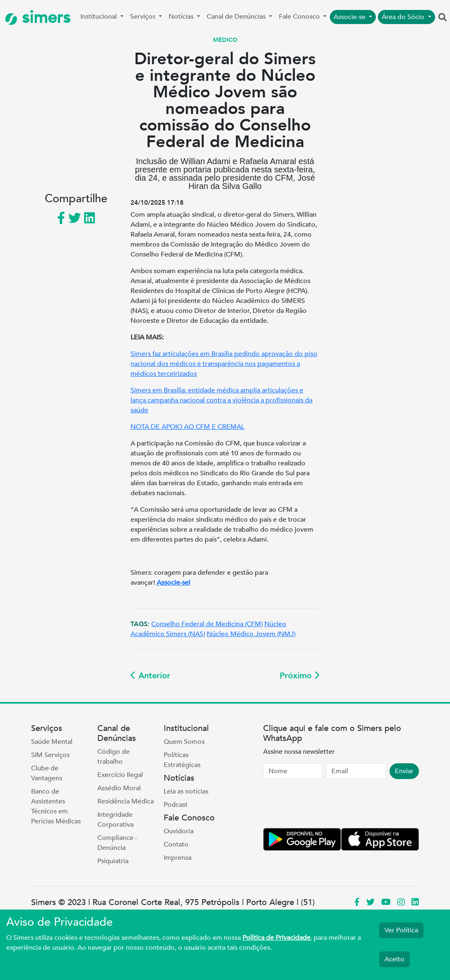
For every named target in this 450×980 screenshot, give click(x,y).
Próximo (300, 676)
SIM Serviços (50, 755)
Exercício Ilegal (120, 775)
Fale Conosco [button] (300, 17)
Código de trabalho (114, 757)
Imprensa (178, 858)
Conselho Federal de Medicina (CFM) (207, 624)
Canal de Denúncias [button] (237, 17)
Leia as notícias (186, 791)
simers (38, 18)
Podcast (176, 805)
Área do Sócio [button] (404, 17)
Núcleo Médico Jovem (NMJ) (251, 634)
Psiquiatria (113, 861)
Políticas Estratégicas (182, 760)
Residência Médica (126, 801)
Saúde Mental (52, 742)
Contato (176, 844)
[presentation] (326, 805)
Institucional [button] (99, 17)
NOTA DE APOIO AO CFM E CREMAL (187, 427)
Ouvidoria (179, 831)
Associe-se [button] (350, 17)
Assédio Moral (119, 788)
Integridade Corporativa (115, 820)
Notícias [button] (182, 17)
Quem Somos (184, 742)
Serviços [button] (144, 17)
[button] (443, 18)
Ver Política (401, 930)
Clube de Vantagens (47, 773)
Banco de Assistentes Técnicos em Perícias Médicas (56, 806)
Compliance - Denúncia (117, 843)
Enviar (404, 771)
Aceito (394, 959)
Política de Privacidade (276, 938)
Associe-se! (173, 583)
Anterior (150, 676)
